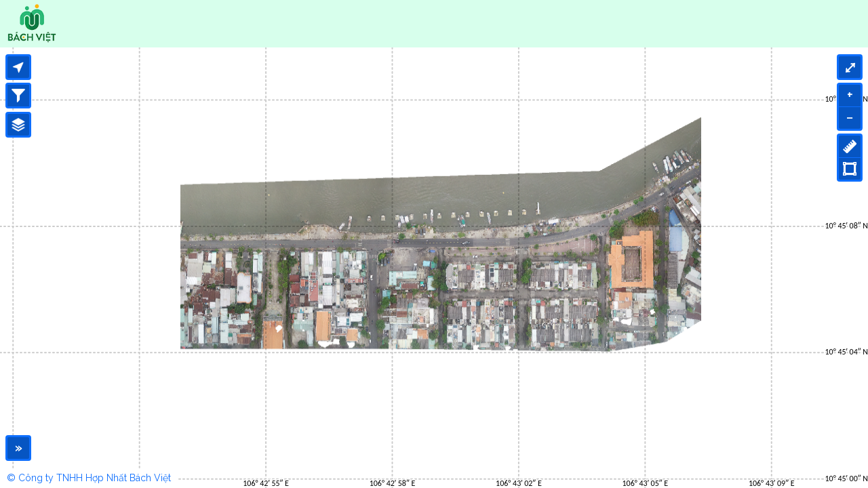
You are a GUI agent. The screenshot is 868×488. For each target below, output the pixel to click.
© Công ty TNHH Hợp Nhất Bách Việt (89, 478)
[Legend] (18, 125)
